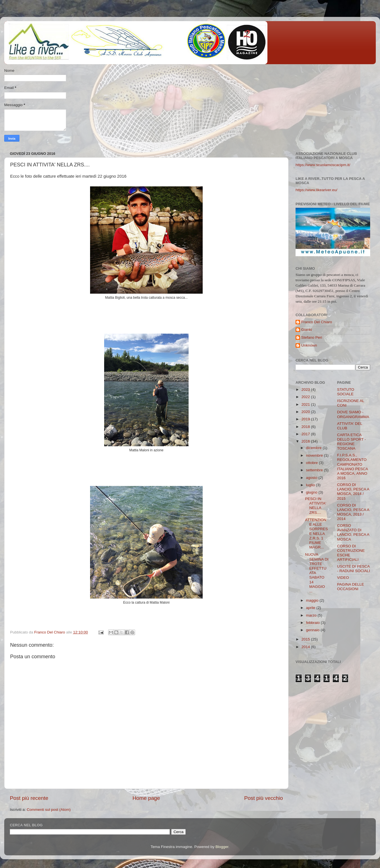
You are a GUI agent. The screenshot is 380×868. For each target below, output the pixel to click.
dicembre (314, 448)
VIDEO (343, 578)
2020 (306, 412)
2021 (306, 404)
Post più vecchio (263, 798)
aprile (311, 608)
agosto (312, 478)
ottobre (312, 463)
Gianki (307, 330)
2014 (306, 647)
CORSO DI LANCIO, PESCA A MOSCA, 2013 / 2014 (353, 512)
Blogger (222, 847)
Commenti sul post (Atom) (49, 810)
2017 (306, 434)
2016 (306, 441)
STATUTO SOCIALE (346, 392)
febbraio (313, 623)
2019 (306, 419)
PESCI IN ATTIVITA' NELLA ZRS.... (316, 506)
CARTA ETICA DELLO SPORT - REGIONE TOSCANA (352, 442)
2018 (306, 427)
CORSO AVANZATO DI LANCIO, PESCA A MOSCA (353, 532)
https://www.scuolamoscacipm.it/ (323, 165)
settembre (315, 470)
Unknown (309, 345)
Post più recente (29, 798)
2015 (306, 639)
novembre (315, 455)
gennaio (313, 630)
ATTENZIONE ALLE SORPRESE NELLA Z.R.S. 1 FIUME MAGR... (317, 534)
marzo (312, 615)
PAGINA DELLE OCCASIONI (351, 587)
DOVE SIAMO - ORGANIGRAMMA (353, 414)
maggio (313, 600)
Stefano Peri (312, 337)
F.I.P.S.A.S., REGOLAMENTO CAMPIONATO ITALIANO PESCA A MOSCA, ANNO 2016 (353, 467)
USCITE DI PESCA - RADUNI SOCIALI (354, 569)
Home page (146, 798)
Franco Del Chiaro (317, 322)
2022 (306, 397)
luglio (311, 485)
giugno (312, 492)
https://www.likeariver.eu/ (317, 190)
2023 (306, 390)
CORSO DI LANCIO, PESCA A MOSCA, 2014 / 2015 (353, 492)
